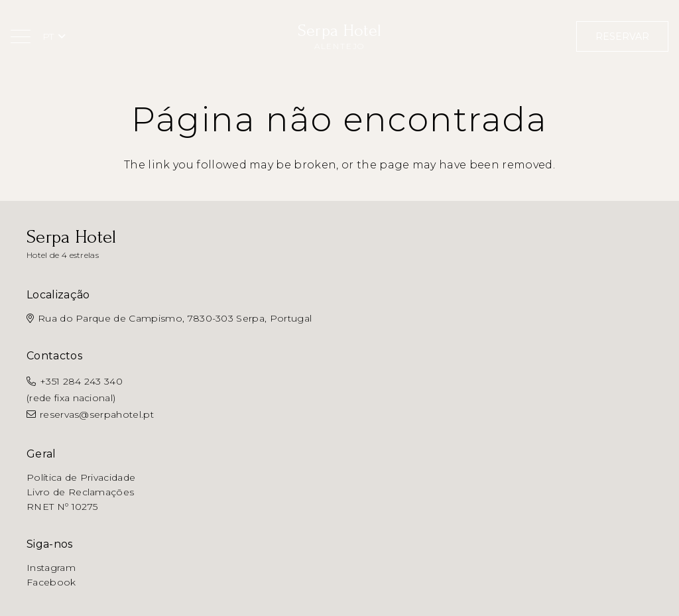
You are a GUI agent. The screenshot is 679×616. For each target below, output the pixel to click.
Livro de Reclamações (80, 492)
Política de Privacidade (81, 477)
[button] (21, 36)
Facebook (51, 582)
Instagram (51, 568)
